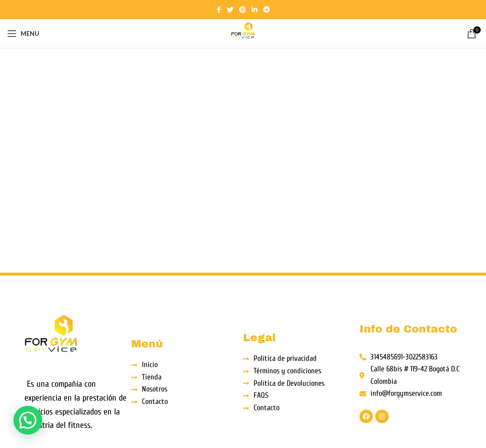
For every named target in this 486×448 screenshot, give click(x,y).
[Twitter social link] (230, 10)
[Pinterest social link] (243, 10)
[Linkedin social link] (255, 10)
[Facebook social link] (219, 10)
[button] (28, 420)
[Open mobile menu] (23, 34)
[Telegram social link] (266, 10)
